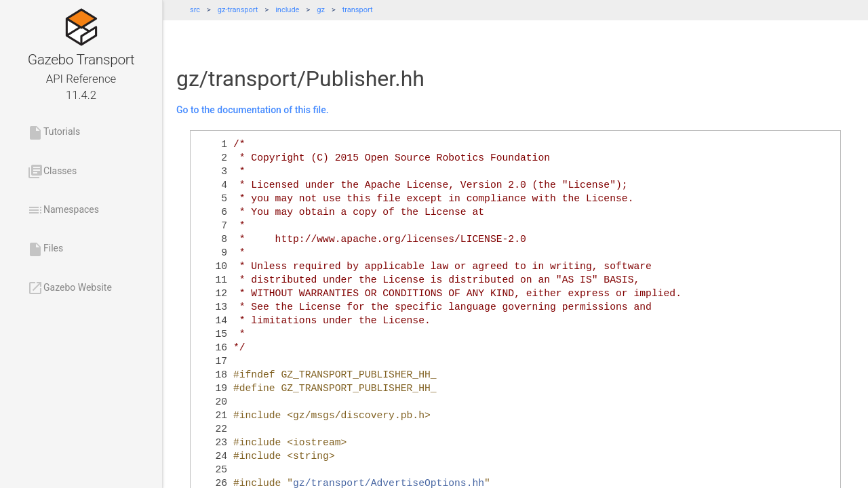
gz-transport (238, 10)
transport (358, 10)
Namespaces (63, 210)
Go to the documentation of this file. (253, 110)
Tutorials (54, 133)
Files (45, 249)
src (195, 10)
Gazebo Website (70, 288)
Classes (52, 171)
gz (321, 10)
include (287, 10)
